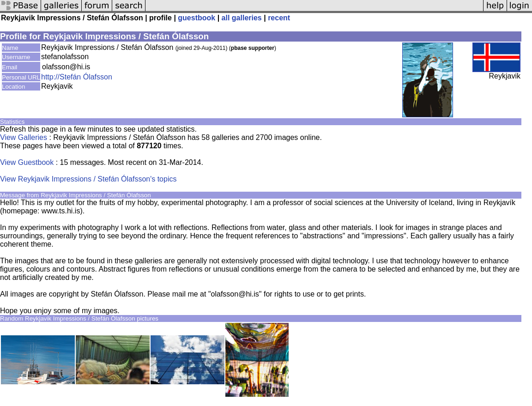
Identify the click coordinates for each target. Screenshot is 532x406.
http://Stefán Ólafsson (77, 77)
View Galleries (24, 137)
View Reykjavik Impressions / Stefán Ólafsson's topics (88, 179)
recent (279, 18)
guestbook (196, 18)
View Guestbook (27, 162)
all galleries (242, 18)
